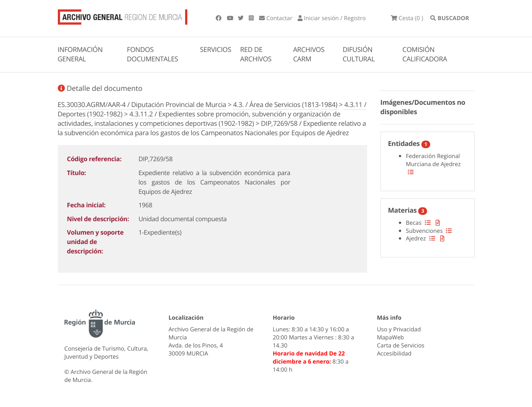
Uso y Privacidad (399, 329)
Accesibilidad (394, 353)
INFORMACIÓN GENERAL (80, 54)
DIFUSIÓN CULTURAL (359, 54)
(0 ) (407, 18)
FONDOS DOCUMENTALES (153, 54)
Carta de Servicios (401, 345)
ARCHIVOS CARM (309, 54)
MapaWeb (390, 337)
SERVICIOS (216, 50)
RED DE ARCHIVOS (256, 54)
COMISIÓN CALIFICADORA (425, 54)
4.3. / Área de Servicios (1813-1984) (285, 105)
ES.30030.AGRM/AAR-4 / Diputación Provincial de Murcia (142, 105)
